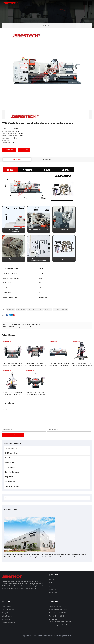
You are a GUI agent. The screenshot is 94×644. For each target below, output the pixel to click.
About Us (52, 579)
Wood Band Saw (10, 481)
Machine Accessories (8, 623)
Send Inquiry (10, 150)
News (51, 586)
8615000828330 (61, 613)
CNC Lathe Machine (11, 448)
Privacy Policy (53, 593)
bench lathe (48, 309)
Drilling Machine (10, 467)
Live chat (25, 150)
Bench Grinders (7, 619)
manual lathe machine (60, 309)
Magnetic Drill (9, 477)
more (35, 588)
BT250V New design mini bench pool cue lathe (22, 327)
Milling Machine (10, 463)
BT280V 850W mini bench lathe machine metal (25, 324)
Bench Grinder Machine (12, 472)
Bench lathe (11, 309)
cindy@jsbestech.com (60, 610)
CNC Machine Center (12, 453)
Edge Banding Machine (12, 486)
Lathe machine (21, 309)
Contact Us (52, 589)
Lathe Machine (6, 606)
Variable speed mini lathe (35, 309)
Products (52, 583)
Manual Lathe (9, 458)
